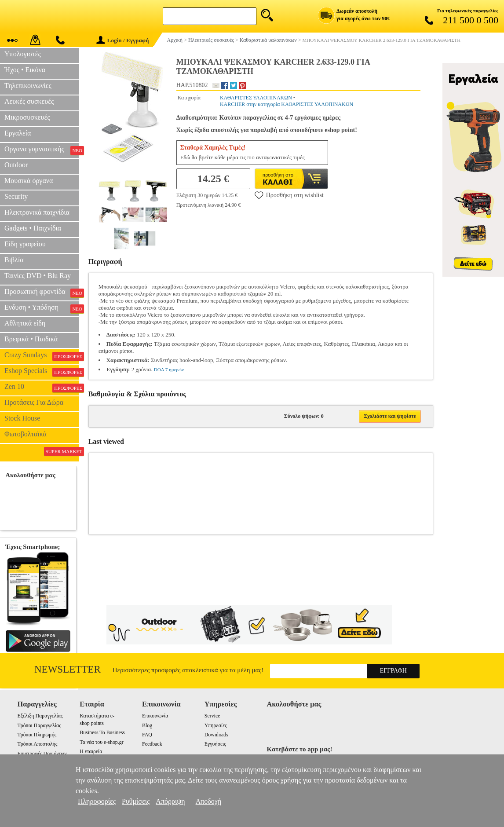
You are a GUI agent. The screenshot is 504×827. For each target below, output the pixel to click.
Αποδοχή (209, 801)
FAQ (147, 735)
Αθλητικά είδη (25, 323)
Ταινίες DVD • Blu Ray (38, 276)
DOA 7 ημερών (169, 370)
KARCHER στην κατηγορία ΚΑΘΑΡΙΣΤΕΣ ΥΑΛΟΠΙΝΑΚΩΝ (287, 104)
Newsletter (68, 669)
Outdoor (16, 165)
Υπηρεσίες (216, 725)
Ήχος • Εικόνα (25, 70)
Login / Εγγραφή (123, 40)
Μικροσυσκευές (27, 117)
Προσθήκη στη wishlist (289, 195)
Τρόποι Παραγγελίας (39, 725)
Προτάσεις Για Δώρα (34, 402)
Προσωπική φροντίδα (42, 293)
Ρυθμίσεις (136, 801)
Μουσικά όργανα (29, 181)
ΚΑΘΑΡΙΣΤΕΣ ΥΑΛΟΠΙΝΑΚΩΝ (256, 98)
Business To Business (102, 732)
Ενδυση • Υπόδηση (42, 308)
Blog (147, 725)
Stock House (22, 418)
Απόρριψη (170, 801)
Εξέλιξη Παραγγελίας (40, 716)
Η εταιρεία (91, 751)
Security (16, 196)
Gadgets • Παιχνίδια (33, 228)
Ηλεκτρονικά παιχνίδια (37, 212)
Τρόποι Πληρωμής (37, 735)
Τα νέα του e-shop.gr (101, 742)
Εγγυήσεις (215, 744)
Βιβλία (14, 260)
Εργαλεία (18, 133)
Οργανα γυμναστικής (42, 150)
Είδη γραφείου (25, 244)
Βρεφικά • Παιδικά (31, 339)
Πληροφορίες (97, 801)
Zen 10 (42, 388)
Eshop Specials (42, 372)
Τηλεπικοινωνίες (28, 86)
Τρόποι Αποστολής (38, 744)
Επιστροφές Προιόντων (42, 754)
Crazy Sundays (42, 356)
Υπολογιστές (23, 54)
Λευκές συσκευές (29, 101)
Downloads (216, 735)
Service (212, 716)
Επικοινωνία (155, 716)
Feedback (152, 744)
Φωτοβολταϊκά (26, 434)
